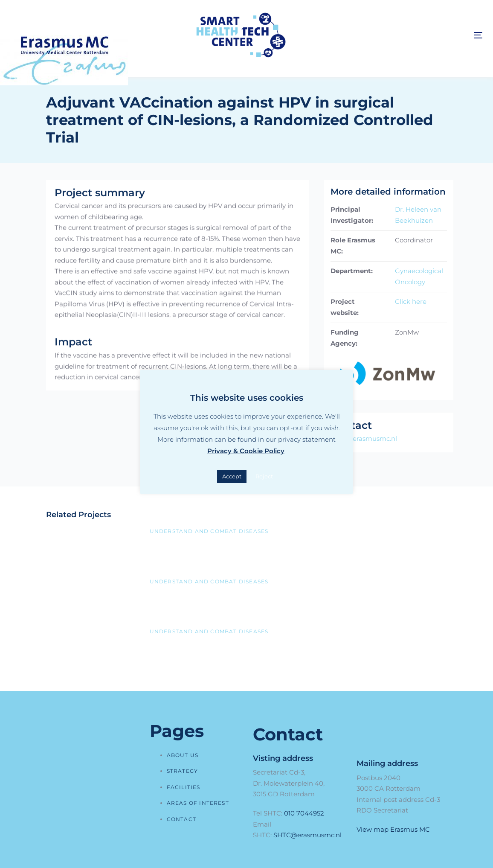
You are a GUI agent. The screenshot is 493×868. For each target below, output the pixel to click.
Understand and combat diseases (209, 531)
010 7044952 (304, 813)
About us (183, 755)
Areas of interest (198, 803)
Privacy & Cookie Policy (246, 451)
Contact (181, 819)
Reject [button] (264, 476)
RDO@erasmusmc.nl (364, 438)
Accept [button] (232, 476)
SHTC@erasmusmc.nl (307, 835)
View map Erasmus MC (393, 829)
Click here (411, 301)
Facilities (184, 787)
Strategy (183, 771)
